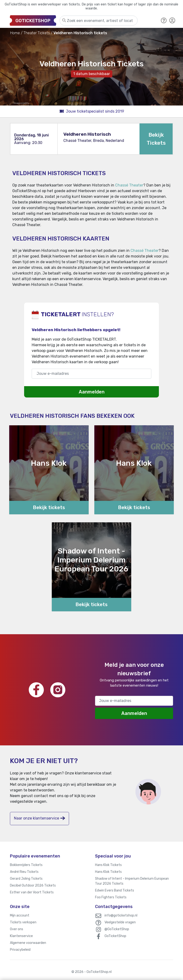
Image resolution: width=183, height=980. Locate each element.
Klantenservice (21, 936)
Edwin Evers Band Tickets (115, 890)
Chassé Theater (129, 185)
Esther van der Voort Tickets (32, 892)
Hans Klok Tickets (108, 865)
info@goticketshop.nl (121, 915)
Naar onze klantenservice (39, 818)
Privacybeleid (20, 950)
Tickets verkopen (23, 922)
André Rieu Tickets (24, 872)
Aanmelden (92, 392)
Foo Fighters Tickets (111, 897)
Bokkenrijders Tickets (26, 865)
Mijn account (20, 915)
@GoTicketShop (117, 929)
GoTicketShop (115, 936)
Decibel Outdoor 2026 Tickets (33, 885)
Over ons (17, 929)
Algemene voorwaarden (28, 943)
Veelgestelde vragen (120, 922)
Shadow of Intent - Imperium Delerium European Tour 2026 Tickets (132, 881)
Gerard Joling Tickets (26, 879)
